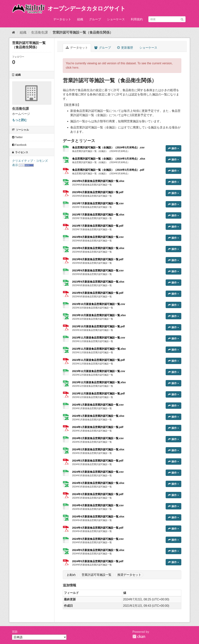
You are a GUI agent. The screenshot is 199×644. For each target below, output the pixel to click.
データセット (62, 19)
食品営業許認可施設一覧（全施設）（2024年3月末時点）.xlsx (109, 159)
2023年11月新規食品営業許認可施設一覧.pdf (98, 360)
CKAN (139, 636)
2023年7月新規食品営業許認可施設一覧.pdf (98, 226)
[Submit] (182, 19)
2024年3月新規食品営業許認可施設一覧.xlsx (98, 483)
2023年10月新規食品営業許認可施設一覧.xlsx (99, 315)
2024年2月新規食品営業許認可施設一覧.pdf (98, 461)
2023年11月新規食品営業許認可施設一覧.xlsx (99, 349)
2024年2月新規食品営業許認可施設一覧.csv (98, 438)
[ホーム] (14, 32)
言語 (15, 632)
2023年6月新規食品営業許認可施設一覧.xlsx (98, 181)
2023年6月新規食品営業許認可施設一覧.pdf (98, 192)
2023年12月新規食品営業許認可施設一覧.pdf (98, 393)
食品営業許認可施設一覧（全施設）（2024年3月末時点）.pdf (108, 170)
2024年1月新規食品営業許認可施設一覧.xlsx (98, 416)
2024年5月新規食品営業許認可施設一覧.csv (98, 539)
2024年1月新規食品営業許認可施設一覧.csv (98, 405)
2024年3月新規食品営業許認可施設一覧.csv (98, 472)
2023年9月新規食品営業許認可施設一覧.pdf (98, 293)
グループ (95, 19)
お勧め (71, 575)
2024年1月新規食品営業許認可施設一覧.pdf (98, 427)
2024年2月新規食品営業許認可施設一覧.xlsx (98, 449)
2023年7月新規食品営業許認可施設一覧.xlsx (98, 215)
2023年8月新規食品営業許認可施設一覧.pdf (98, 259)
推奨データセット (129, 575)
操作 (173, 148)
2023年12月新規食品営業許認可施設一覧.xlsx (99, 382)
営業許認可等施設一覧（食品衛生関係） (83, 32)
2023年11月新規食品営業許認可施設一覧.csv (99, 338)
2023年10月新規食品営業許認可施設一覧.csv (99, 304)
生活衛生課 (40, 32)
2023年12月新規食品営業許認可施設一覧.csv (99, 371)
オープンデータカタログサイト (86, 8)
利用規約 (137, 19)
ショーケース (116, 19)
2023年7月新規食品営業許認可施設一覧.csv (98, 203)
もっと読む (20, 120)
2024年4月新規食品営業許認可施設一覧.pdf (98, 528)
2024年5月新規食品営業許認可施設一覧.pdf (98, 561)
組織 (80, 19)
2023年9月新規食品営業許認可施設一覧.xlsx (98, 282)
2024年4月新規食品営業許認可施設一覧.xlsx (98, 517)
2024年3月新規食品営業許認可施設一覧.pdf (98, 494)
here (75, 68)
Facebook (19, 145)
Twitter (17, 137)
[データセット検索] (167, 19)
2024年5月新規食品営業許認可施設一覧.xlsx (98, 550)
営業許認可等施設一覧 (97, 575)
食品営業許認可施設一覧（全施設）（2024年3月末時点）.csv (108, 147)
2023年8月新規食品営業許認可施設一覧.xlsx (98, 248)
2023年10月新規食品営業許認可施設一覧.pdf (98, 326)
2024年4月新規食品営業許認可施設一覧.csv (98, 505)
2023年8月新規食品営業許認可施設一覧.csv (98, 237)
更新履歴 (125, 48)
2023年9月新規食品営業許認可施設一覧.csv (98, 270)
